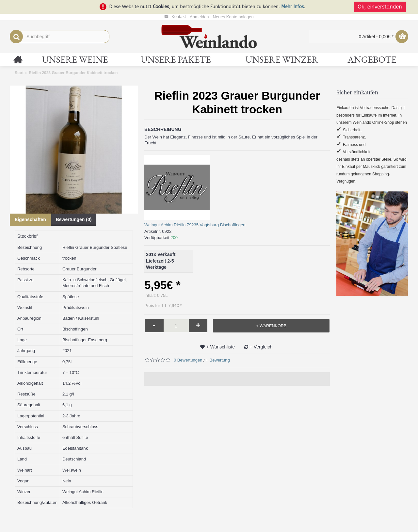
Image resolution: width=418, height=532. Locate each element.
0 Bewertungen (188, 360)
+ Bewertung (218, 360)
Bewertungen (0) (74, 219)
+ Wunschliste (221, 347)
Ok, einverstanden (382, 7)
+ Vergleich (261, 347)
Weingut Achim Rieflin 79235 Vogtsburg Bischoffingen (195, 225)
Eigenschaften (30, 219)
